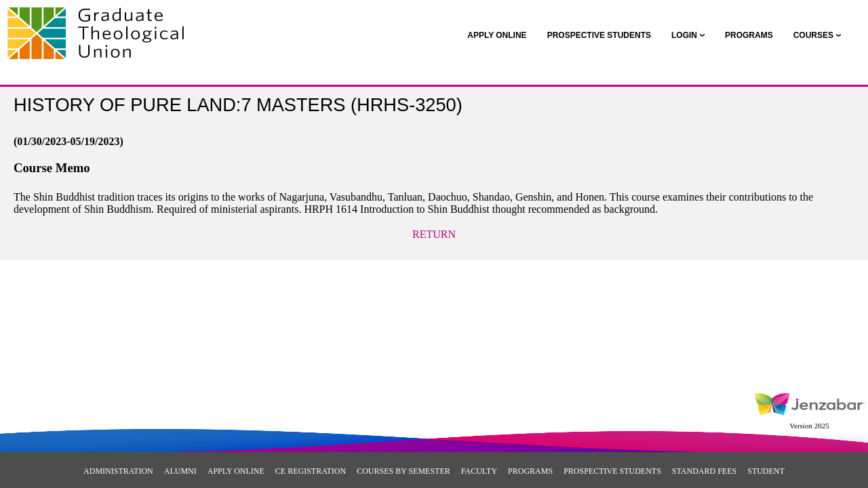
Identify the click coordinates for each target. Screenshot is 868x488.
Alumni (180, 471)
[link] (497, 35)
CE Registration (311, 471)
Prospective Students (612, 471)
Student (766, 471)
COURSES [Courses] (813, 35)
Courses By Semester (403, 471)
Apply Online (236, 471)
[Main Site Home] (100, 24)
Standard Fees (704, 471)
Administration (118, 471)
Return (434, 234)
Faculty (479, 471)
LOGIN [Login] (684, 35)
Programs (530, 471)
